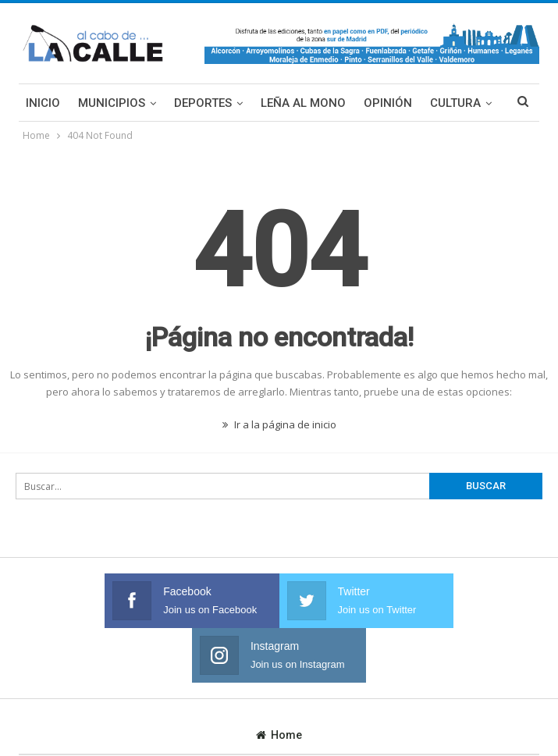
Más (442, 103)
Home (279, 680)
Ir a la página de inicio (279, 424)
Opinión (388, 103)
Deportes (203, 103)
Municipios (112, 103)
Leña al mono (303, 103)
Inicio (43, 103)
